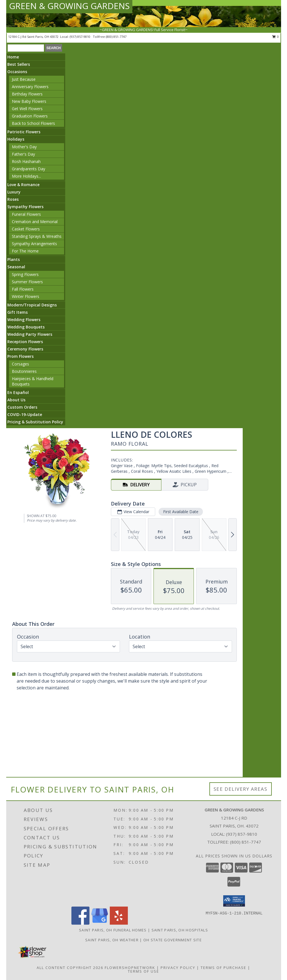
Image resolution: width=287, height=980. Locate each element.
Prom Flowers (20, 356)
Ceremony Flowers (25, 349)
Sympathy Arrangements (34, 244)
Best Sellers (19, 64)
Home (13, 57)
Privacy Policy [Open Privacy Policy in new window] (178, 968)
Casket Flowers (26, 229)
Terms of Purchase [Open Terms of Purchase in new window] (224, 968)
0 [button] (276, 37)
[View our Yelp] (119, 923)
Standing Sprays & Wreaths (37, 236)
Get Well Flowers (27, 109)
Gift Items (17, 312)
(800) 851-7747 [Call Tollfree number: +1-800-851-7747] (246, 842)
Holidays (16, 139)
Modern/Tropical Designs (32, 305)
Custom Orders (22, 407)
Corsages (20, 364)
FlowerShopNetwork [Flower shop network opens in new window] (130, 968)
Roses (13, 199)
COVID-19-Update (25, 414)
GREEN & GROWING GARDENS (69, 6)
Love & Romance (23, 185)
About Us (16, 400)
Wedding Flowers (24, 320)
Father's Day (23, 154)
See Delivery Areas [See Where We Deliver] (241, 789)
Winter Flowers (26, 296)
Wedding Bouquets (26, 327)
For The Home (25, 251)
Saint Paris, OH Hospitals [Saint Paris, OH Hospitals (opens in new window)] (180, 930)
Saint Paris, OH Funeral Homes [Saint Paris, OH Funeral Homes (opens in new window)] (113, 930)
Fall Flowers (23, 289)
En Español (18, 392)
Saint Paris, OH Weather (112, 940)
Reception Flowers (25, 342)
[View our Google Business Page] (100, 923)
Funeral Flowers (26, 214)
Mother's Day (24, 147)
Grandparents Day (29, 169)
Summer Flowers (27, 282)
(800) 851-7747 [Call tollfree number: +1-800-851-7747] (116, 37)
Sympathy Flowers (25, 207)
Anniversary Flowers (30, 87)
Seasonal (16, 267)
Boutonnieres (24, 371)
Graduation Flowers (30, 116)
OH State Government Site (173, 940)
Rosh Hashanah (26, 161)
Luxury (14, 192)
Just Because (24, 79)
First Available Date (181, 512)
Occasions (17, 72)
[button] (234, 901)
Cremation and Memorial (35, 222)
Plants (14, 259)
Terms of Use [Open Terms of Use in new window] (143, 971)
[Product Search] (26, 48)
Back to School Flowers (33, 123)
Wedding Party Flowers (30, 334)
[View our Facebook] (80, 923)
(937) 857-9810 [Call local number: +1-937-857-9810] (80, 37)
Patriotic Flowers (24, 132)
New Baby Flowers (29, 101)
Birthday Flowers (27, 94)
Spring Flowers (25, 274)
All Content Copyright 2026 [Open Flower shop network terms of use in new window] (70, 968)
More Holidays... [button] (26, 176)
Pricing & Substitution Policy (35, 422)
